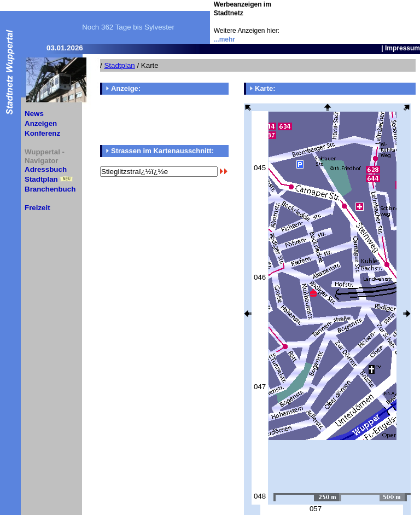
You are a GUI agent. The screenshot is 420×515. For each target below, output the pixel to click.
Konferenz (42, 133)
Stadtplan (41, 179)
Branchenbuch (50, 189)
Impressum (402, 48)
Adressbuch (46, 169)
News (34, 114)
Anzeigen (41, 123)
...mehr (224, 39)
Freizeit (37, 208)
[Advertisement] (356, 16)
